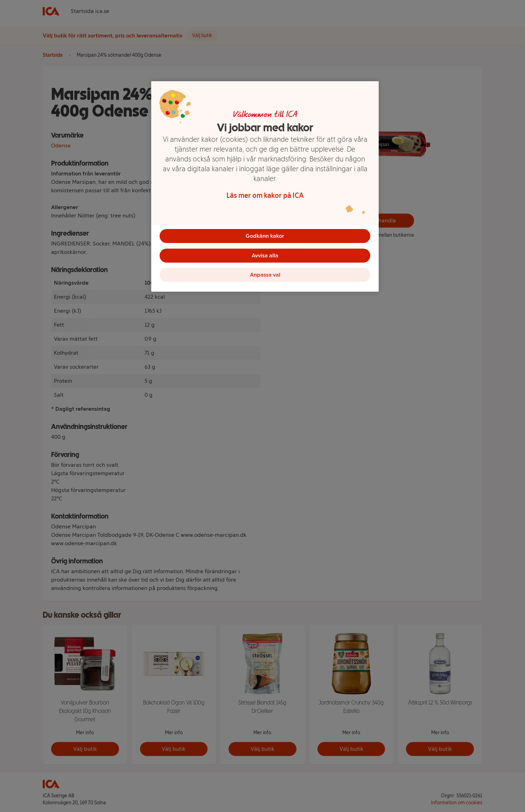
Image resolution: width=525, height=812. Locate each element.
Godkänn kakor (265, 236)
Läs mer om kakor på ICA (265, 195)
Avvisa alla (265, 255)
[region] (265, 187)
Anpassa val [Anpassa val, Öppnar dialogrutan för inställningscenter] (265, 275)
